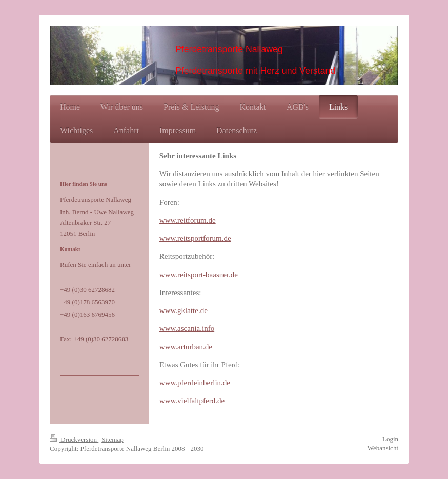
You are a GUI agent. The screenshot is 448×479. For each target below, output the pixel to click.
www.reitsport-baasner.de (199, 275)
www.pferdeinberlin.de (195, 383)
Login (390, 439)
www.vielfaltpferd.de (192, 401)
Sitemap (113, 439)
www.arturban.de (186, 347)
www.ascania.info (187, 328)
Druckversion (74, 439)
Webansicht (383, 448)
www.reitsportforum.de (195, 238)
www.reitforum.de (188, 220)
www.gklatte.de (184, 310)
